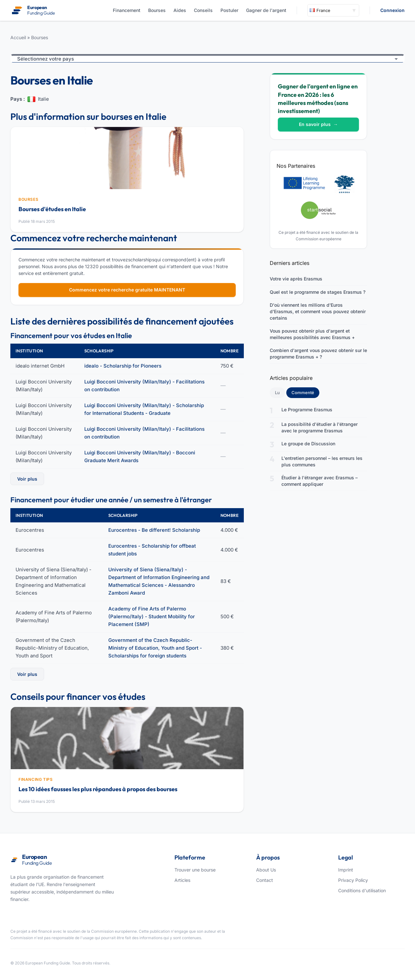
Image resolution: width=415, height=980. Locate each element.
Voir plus (27, 479)
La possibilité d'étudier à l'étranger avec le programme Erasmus (320, 427)
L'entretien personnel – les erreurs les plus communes (322, 461)
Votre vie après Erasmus (296, 279)
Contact (265, 880)
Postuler (229, 10)
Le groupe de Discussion (308, 444)
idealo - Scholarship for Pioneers (123, 366)
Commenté (305, 392)
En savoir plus (318, 124)
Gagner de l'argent (266, 10)
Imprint (346, 870)
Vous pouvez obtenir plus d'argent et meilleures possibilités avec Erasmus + (312, 334)
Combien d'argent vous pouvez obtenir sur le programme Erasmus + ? (318, 353)
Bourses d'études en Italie (52, 209)
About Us (266, 870)
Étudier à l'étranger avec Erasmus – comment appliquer (320, 481)
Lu (277, 393)
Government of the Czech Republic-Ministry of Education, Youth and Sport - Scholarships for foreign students (155, 648)
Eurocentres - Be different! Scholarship (154, 530)
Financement (127, 10)
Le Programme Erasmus (307, 410)
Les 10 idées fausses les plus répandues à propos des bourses (98, 789)
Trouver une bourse (195, 870)
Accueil (18, 37)
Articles (182, 880)
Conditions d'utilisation (362, 890)
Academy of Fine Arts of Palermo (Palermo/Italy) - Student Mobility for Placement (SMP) (152, 616)
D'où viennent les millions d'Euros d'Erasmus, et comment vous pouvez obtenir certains (318, 311)
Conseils (203, 10)
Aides (180, 10)
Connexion (392, 10)
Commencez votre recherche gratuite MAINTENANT (127, 290)
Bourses (157, 10)
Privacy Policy (353, 880)
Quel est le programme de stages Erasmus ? (318, 292)
